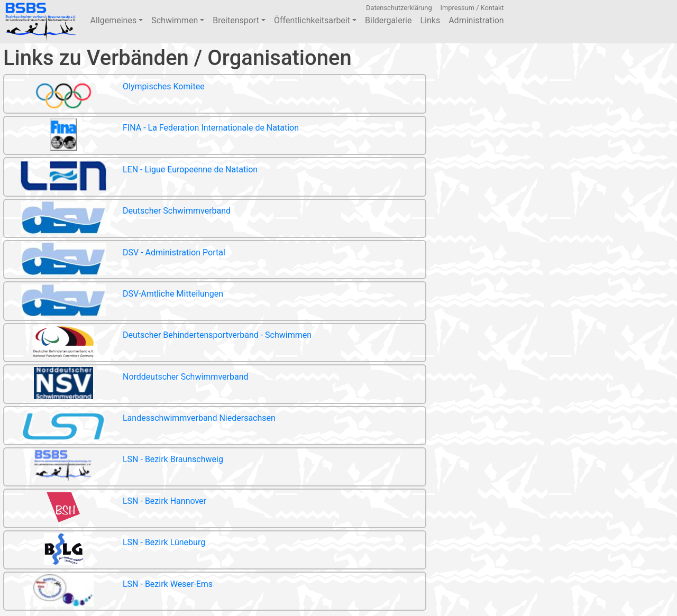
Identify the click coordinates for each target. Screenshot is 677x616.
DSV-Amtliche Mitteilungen (114, 302)
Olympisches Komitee (104, 95)
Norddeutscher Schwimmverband (126, 385)
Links (430, 20)
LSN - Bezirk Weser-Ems (108, 592)
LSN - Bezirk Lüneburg (105, 551)
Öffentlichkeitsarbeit (315, 20)
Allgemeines (116, 20)
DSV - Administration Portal (115, 260)
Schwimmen (178, 20)
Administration (476, 20)
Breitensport (239, 20)
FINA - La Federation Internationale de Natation (152, 136)
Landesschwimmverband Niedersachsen (140, 426)
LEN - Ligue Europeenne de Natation (131, 177)
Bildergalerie (388, 20)
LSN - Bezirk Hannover (105, 509)
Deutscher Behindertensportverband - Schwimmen (158, 343)
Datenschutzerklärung (399, 8)
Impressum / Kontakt (472, 8)
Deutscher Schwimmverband (117, 219)
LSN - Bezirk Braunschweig (114, 468)
